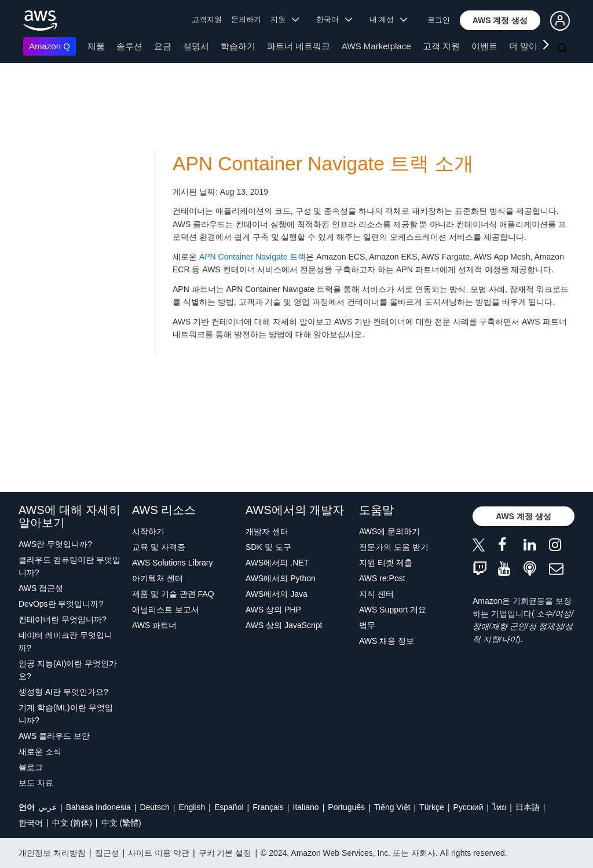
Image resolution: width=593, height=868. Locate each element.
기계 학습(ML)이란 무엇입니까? (66, 714)
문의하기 (246, 19)
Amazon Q (50, 46)
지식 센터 (376, 594)
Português (346, 807)
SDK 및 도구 (268, 547)
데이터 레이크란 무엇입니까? (65, 641)
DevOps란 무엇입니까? (61, 604)
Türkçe (432, 807)
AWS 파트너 (154, 625)
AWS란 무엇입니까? (55, 544)
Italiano (306, 807)
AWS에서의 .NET (277, 563)
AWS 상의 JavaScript (284, 625)
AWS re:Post (382, 578)
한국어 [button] (334, 19)
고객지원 (207, 19)
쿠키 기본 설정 (225, 853)
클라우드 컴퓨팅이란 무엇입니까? (69, 566)
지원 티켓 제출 (386, 563)
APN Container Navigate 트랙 (252, 257)
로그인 (439, 20)
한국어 (31, 823)
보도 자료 (36, 783)
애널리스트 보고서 (166, 610)
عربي (47, 807)
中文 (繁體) (121, 823)
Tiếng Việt (392, 807)
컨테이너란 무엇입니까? (63, 619)
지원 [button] (285, 19)
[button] (500, 20)
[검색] (563, 49)
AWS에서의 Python (281, 578)
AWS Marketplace (376, 46)
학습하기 (238, 46)
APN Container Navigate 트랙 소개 (323, 164)
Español (229, 807)
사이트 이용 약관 (159, 853)
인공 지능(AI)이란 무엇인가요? (68, 670)
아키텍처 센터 (158, 578)
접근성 (107, 853)
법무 (367, 625)
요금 (163, 46)
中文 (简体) (72, 823)
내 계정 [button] (388, 19)
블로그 (31, 767)
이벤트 (484, 46)
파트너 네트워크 (299, 46)
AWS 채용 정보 (387, 641)
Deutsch (154, 807)
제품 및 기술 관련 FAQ (173, 594)
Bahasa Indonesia (98, 807)
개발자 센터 (267, 531)
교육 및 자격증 (159, 547)
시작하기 (148, 531)
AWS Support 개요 (393, 610)
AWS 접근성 (41, 588)
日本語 (528, 807)
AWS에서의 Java (277, 594)
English (192, 807)
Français (268, 807)
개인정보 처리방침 (52, 853)
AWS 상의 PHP (273, 610)
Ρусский (468, 807)
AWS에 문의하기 (389, 531)
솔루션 (129, 46)
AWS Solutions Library (173, 563)
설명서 (196, 46)
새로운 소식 (40, 752)
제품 (96, 46)
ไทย (499, 807)
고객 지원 (441, 46)
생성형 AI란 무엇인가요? (63, 692)
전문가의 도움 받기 (394, 547)
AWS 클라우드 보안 (54, 736)
